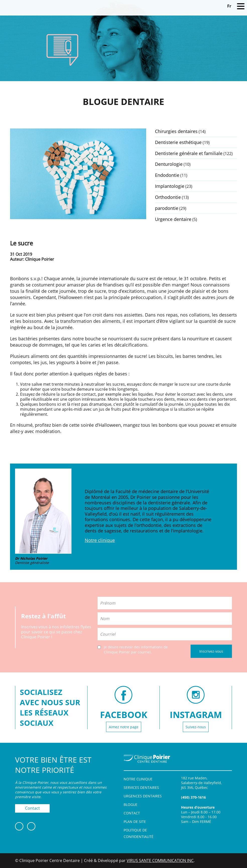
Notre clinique (100, 540)
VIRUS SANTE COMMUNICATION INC (160, 860)
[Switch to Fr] (229, 6)
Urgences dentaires (143, 796)
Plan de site (135, 822)
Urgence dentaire (173, 219)
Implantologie (170, 186)
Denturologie (169, 164)
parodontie (167, 208)
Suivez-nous (196, 727)
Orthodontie (168, 197)
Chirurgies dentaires (176, 131)
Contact (32, 808)
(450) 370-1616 (193, 797)
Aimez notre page (124, 727)
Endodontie (167, 175)
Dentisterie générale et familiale (189, 153)
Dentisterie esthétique (178, 142)
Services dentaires (141, 787)
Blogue (131, 805)
